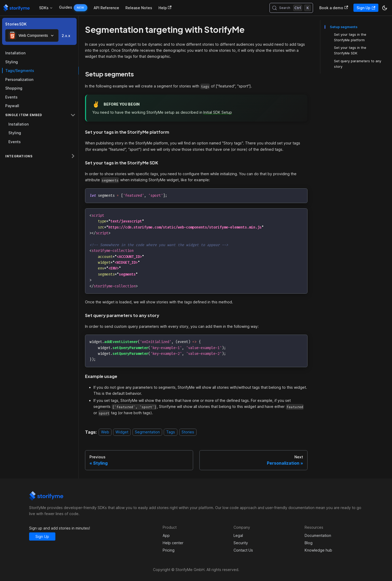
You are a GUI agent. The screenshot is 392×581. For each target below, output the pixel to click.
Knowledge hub (318, 550)
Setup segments (344, 27)
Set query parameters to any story (358, 64)
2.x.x (66, 36)
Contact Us (243, 550)
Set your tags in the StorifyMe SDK (350, 50)
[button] (40, 115)
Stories (188, 432)
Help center (173, 543)
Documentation (318, 535)
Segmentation (147, 432)
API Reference (106, 8)
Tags (171, 432)
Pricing (169, 550)
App (166, 535)
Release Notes (139, 8)
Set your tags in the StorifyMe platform (350, 37)
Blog (309, 543)
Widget (122, 432)
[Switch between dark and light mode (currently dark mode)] (385, 8)
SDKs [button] (44, 8)
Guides (66, 7)
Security (241, 543)
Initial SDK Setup (218, 112)
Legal (238, 535)
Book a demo (334, 8)
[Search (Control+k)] (291, 8)
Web (105, 432)
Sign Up (366, 8)
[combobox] (32, 35)
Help (165, 8)
